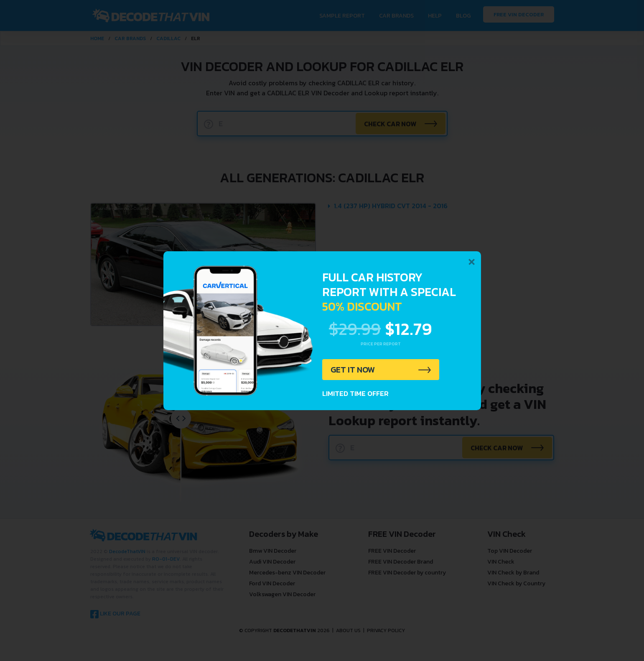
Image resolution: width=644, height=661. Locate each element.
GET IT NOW (353, 370)
